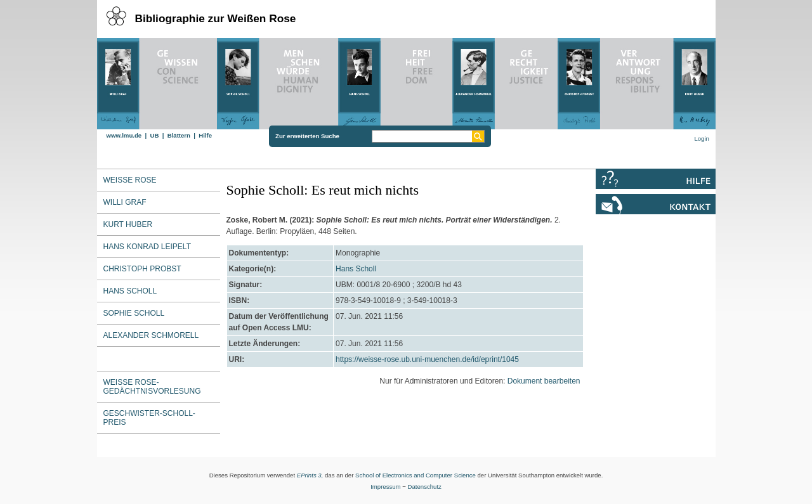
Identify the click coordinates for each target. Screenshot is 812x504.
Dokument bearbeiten (544, 381)
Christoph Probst (142, 269)
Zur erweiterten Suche (307, 136)
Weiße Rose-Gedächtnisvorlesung (152, 387)
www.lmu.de (124, 135)
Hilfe (205, 135)
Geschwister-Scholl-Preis (149, 418)
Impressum (385, 487)
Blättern (179, 135)
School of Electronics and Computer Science (416, 475)
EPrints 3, (310, 475)
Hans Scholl (130, 291)
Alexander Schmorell (151, 335)
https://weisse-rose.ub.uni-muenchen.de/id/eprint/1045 (427, 359)
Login (701, 139)
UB (154, 135)
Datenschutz (425, 487)
